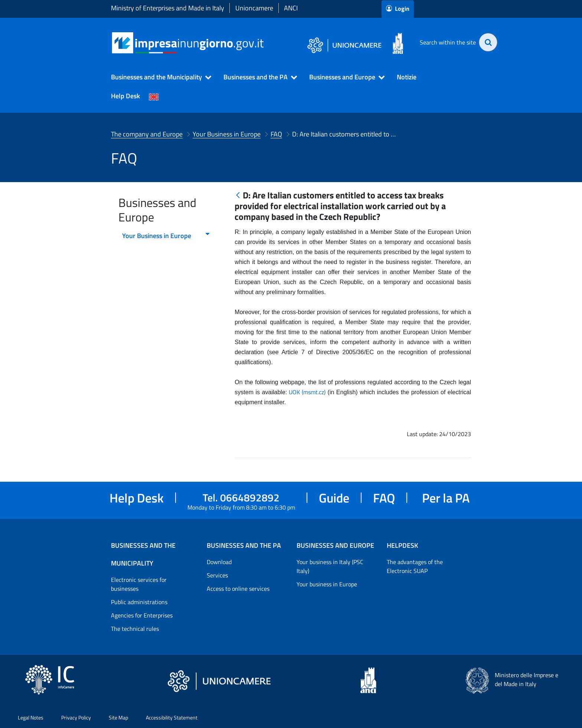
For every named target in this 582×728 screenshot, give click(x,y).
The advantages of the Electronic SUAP (415, 566)
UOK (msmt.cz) (307, 392)
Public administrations (139, 602)
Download (219, 562)
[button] (158, 77)
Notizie (407, 77)
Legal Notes (31, 717)
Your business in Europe (327, 584)
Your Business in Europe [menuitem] (166, 236)
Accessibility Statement (172, 717)
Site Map (118, 717)
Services (217, 575)
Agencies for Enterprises (142, 615)
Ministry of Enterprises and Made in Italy (168, 8)
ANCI (291, 8)
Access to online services (238, 589)
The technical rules (135, 629)
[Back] (238, 196)
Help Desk (125, 96)
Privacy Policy (76, 717)
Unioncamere (254, 8)
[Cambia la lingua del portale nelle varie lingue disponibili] (154, 96)
